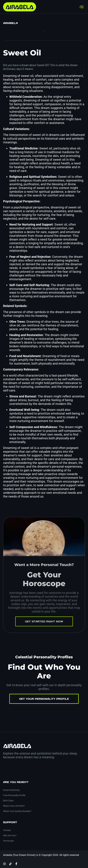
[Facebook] (16, 864)
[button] (44, 31)
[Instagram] (5, 864)
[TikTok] (10, 864)
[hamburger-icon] (81, 7)
